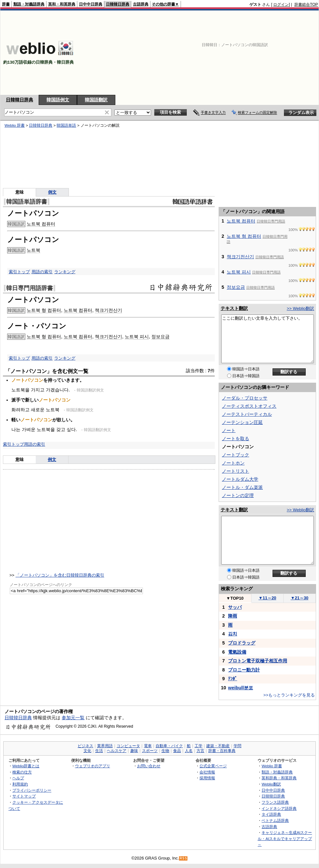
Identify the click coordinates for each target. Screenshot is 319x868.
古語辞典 (141, 4)
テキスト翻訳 (234, 308)
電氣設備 (237, 652)
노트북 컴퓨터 (41, 224)
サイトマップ (24, 796)
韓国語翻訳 (96, 100)
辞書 (6, 4)
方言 (200, 751)
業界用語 (105, 746)
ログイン (281, 5)
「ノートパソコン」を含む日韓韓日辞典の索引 (60, 575)
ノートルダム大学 (240, 479)
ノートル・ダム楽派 (242, 487)
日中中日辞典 (91, 4)
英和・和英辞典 (62, 4)
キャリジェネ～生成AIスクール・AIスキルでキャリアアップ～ (285, 838)
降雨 (233, 616)
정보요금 (160, 337)
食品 (177, 751)
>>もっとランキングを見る (289, 695)
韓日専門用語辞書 (30, 288)
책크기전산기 (108, 310)
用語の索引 (42, 272)
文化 (87, 751)
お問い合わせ (149, 766)
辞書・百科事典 (222, 751)
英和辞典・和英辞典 (279, 778)
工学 (198, 746)
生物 (165, 751)
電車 (148, 746)
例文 (52, 192)
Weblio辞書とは (26, 766)
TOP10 (235, 598)
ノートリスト (236, 471)
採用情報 (207, 778)
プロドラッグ (242, 643)
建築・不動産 (218, 746)
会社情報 (207, 772)
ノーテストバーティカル (247, 414)
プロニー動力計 (244, 670)
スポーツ (150, 751)
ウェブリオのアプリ (93, 766)
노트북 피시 (137, 337)
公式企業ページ (213, 766)
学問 (237, 746)
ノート (229, 430)
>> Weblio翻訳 (300, 308)
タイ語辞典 (271, 814)
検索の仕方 (22, 772)
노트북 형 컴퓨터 (44, 310)
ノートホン (233, 463)
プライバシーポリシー (32, 790)
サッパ (235, 607)
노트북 (33, 250)
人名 (189, 751)
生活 (99, 751)
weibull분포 (241, 688)
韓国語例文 (58, 100)
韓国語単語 (66, 125)
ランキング (65, 272)
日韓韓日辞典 (118, 4)
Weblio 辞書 (15, 125)
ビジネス (85, 746)
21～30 (300, 598)
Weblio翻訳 (271, 784)
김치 (233, 634)
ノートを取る (236, 439)
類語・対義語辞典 (29, 4)
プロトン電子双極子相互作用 (258, 661)
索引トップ (19, 272)
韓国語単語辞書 (27, 202)
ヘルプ (18, 778)
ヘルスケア (117, 751)
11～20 (268, 598)
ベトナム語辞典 (275, 820)
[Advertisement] (274, 53)
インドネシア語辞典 (279, 808)
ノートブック (236, 455)
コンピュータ (128, 746)
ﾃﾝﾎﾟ (233, 679)
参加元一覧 (73, 718)
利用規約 (20, 784)
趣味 (134, 751)
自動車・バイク (169, 746)
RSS (184, 858)
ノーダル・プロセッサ (245, 398)
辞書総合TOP (306, 5)
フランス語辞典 (275, 802)
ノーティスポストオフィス (249, 406)
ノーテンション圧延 (242, 422)
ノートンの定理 (238, 495)
